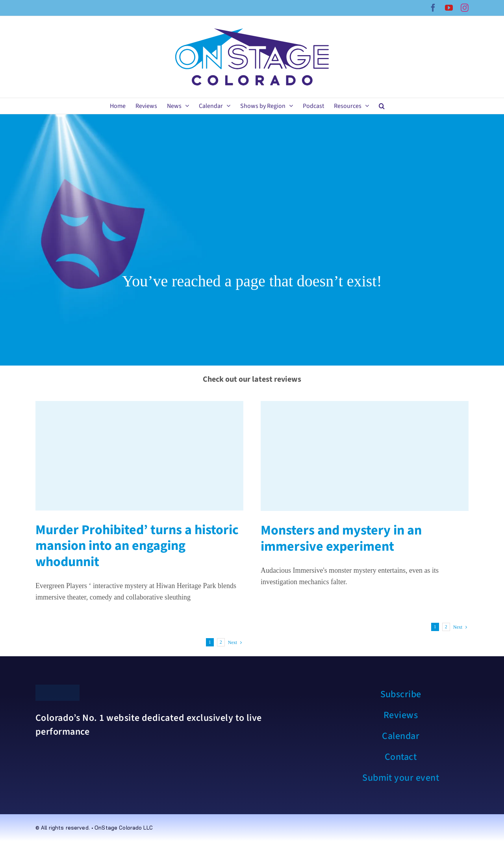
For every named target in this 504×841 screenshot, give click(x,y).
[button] (382, 106)
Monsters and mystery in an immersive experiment (341, 538)
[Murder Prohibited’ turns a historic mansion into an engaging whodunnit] (139, 456)
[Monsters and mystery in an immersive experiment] (365, 456)
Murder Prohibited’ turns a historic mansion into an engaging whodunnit (137, 546)
